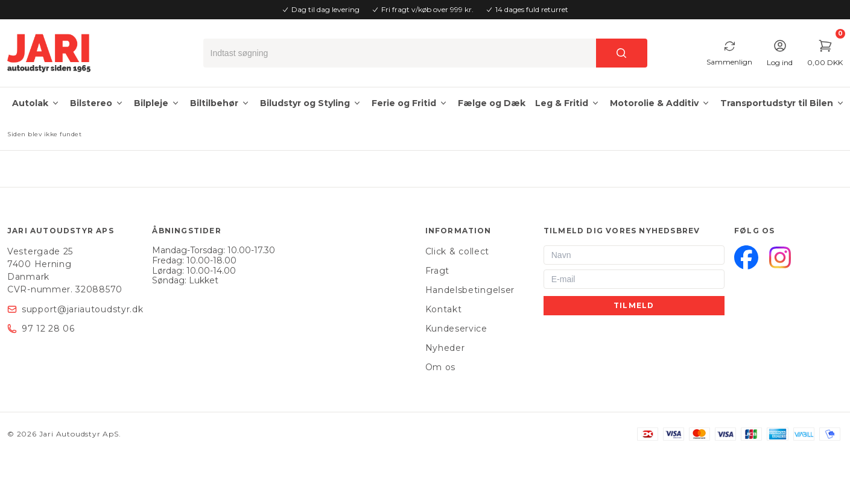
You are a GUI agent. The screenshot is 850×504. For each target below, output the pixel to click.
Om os (441, 367)
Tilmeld (634, 305)
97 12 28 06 (48, 329)
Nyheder (445, 348)
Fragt (438, 271)
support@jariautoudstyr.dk (83, 309)
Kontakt (444, 309)
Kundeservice (456, 329)
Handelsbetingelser (470, 290)
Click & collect (458, 251)
